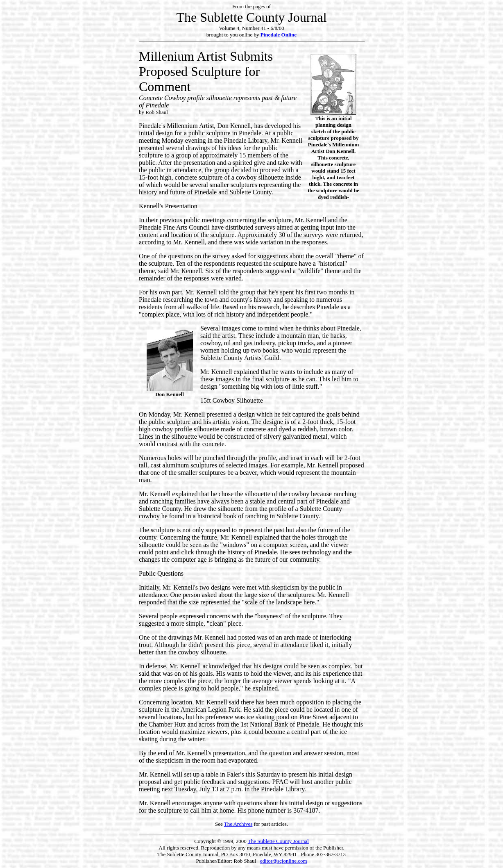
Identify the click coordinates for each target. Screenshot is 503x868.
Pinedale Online (279, 35)
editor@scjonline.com (284, 861)
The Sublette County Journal (278, 841)
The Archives (238, 824)
